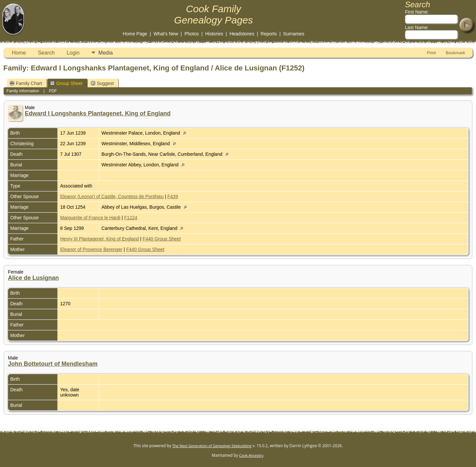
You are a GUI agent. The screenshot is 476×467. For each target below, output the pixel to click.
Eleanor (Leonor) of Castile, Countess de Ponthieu (112, 196)
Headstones (242, 34)
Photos (192, 34)
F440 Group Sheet (162, 239)
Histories (214, 34)
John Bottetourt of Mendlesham (53, 364)
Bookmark (455, 53)
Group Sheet (66, 83)
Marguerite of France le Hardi (90, 218)
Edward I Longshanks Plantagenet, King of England (98, 113)
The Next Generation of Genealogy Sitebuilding (212, 446)
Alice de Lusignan (33, 278)
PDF (53, 91)
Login (73, 53)
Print (432, 53)
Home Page (135, 34)
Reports (269, 34)
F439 (173, 196)
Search (46, 53)
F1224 (131, 218)
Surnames (294, 34)
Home (19, 53)
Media (106, 53)
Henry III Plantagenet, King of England (99, 239)
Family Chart (26, 83)
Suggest (102, 83)
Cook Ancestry (251, 455)
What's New (166, 34)
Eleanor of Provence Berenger (91, 249)
